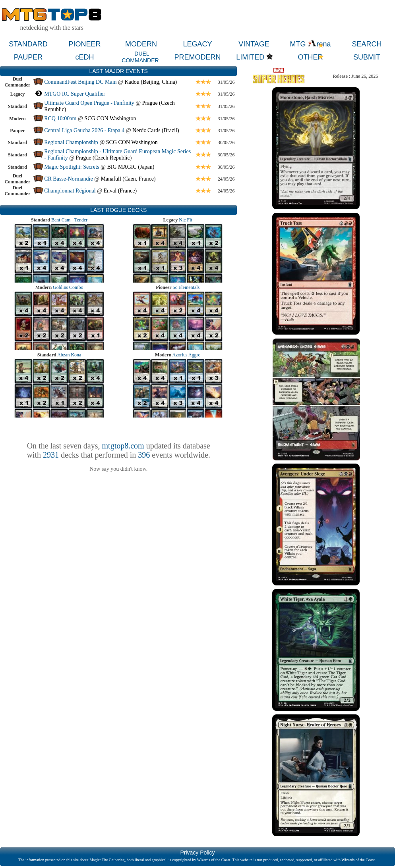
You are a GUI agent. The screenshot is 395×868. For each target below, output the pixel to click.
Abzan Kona (69, 355)
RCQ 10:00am (60, 118)
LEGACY (197, 44)
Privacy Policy (197, 853)
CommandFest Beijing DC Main (80, 82)
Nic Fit (186, 220)
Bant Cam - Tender (69, 220)
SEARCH (367, 44)
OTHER (311, 57)
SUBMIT (367, 57)
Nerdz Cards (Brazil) (156, 130)
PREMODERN (197, 57)
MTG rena (310, 44)
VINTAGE (254, 44)
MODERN (141, 44)
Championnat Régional (70, 191)
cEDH (84, 57)
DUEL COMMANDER (140, 57)
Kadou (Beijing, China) (151, 82)
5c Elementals (186, 287)
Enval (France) (120, 191)
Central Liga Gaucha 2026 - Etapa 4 (84, 130)
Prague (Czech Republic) (104, 158)
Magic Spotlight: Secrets (72, 167)
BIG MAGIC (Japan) (131, 167)
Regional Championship (71, 142)
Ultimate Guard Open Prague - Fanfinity (89, 103)
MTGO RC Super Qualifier (75, 94)
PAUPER (28, 57)
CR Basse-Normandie (68, 179)
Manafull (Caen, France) (128, 179)
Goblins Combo (68, 287)
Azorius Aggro (187, 355)
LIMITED (250, 57)
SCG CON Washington (110, 118)
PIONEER (84, 44)
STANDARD (28, 44)
